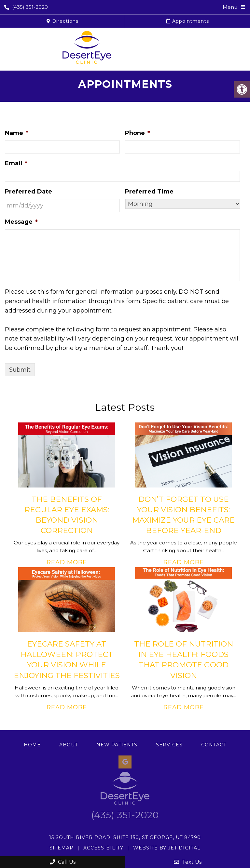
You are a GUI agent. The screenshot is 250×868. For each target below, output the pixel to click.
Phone (138, 133)
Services (169, 745)
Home (32, 745)
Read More (67, 562)
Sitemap (62, 848)
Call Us (63, 862)
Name (17, 133)
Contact (214, 745)
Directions (62, 21)
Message (21, 222)
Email (16, 163)
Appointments (188, 21)
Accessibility (103, 848)
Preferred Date (28, 192)
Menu (230, 7)
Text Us (188, 862)
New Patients (117, 745)
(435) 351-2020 (26, 7)
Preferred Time (149, 192)
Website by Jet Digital (167, 848)
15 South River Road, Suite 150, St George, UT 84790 (125, 837)
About (69, 745)
